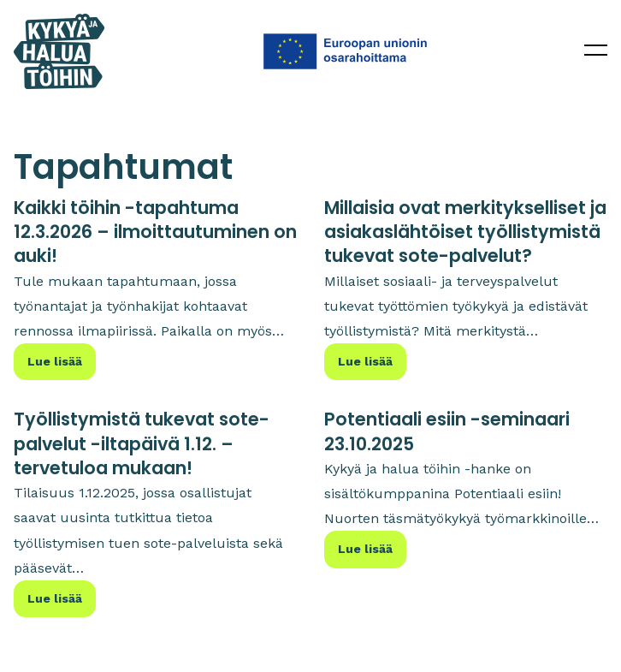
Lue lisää (55, 361)
